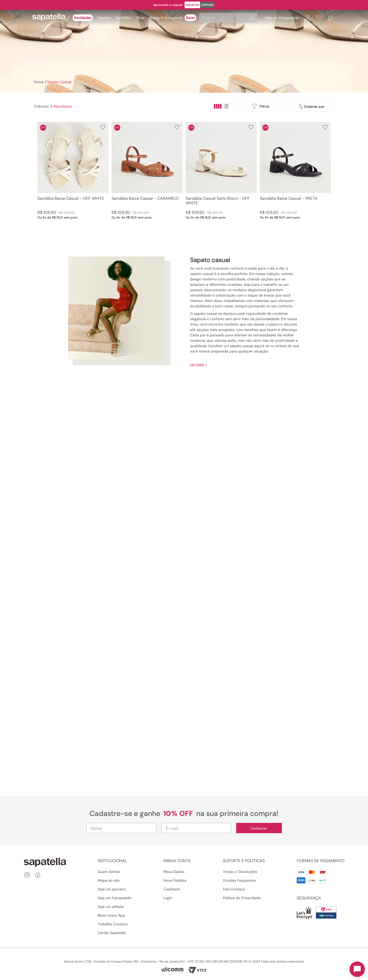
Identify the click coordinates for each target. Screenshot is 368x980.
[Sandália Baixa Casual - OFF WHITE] (73, 176)
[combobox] (229, 18)
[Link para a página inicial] (38, 82)
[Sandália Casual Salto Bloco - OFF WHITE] (221, 176)
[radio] (218, 106)
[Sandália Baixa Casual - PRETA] (295, 176)
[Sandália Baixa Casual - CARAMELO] (147, 176)
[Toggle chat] (357, 969)
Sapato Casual (59, 82)
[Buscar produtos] (252, 18)
